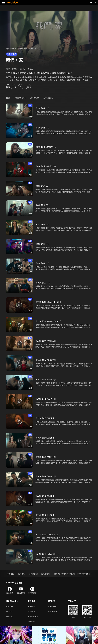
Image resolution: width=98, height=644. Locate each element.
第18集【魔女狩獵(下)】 (46, 438)
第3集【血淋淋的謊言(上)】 (47, 147)
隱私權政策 (53, 614)
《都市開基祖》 (40, 574)
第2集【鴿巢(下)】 (43, 128)
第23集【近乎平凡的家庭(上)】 (49, 534)
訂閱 (11, 87)
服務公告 (10, 614)
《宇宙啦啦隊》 (56, 574)
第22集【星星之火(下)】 (46, 515)
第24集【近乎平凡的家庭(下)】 (49, 554)
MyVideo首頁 (12, 48)
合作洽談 (32, 625)
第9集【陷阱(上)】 (43, 263)
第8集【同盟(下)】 (43, 244)
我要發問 (32, 614)
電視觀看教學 (33, 620)
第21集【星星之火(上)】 (46, 496)
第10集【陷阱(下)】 (44, 283)
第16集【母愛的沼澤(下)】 (47, 399)
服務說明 (10, 620)
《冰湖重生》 (11, 574)
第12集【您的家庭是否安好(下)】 (50, 321)
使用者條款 (53, 609)
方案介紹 (10, 609)
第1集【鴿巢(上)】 (43, 108)
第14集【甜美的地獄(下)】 (47, 360)
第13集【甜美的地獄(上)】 (47, 341)
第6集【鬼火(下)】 (43, 205)
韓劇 (27, 48)
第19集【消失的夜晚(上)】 (47, 457)
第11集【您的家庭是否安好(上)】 (50, 302)
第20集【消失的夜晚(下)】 (47, 476)
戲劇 (21, 48)
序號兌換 (93, 2)
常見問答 (32, 609)
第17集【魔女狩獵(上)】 (46, 418)
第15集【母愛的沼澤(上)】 (47, 379)
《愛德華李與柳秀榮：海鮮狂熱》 (79, 574)
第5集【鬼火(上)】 (43, 186)
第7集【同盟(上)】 (43, 224)
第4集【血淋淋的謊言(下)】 (47, 166)
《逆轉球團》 (25, 574)
